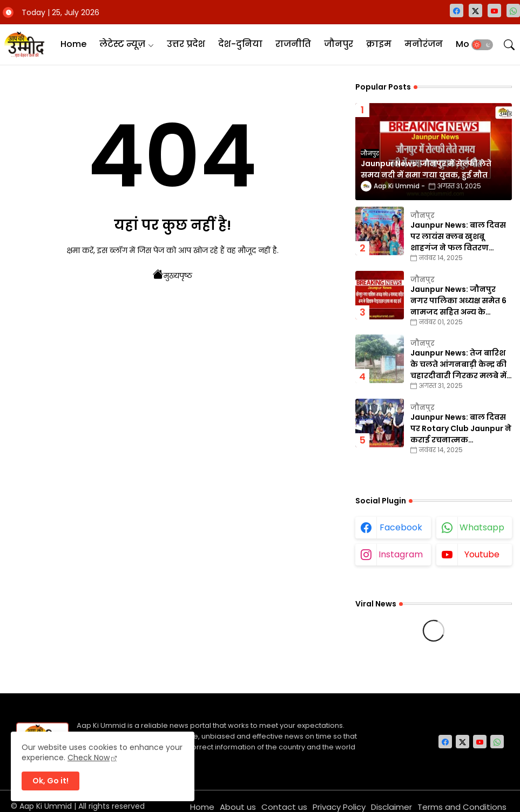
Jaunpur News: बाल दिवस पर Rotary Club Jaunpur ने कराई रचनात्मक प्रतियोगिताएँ (461, 429)
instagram (401, 554)
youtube (482, 554)
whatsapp (482, 527)
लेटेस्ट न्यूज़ (122, 44)
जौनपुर (339, 44)
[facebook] (457, 11)
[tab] (73, 45)
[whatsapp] (513, 11)
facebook (401, 527)
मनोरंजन (424, 44)
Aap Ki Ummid (46, 806)
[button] (482, 45)
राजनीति (293, 44)
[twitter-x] (475, 11)
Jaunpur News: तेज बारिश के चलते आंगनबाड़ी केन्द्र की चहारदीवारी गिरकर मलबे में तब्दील (458, 364)
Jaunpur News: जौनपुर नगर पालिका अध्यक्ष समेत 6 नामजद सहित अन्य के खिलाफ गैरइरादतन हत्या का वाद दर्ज (460, 301)
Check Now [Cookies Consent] (89, 758)
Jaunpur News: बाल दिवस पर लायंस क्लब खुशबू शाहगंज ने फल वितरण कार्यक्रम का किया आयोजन (458, 237)
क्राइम (379, 44)
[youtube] (494, 11)
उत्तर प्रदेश (186, 44)
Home (73, 44)
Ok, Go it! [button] (50, 781)
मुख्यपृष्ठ (173, 275)
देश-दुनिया (240, 44)
